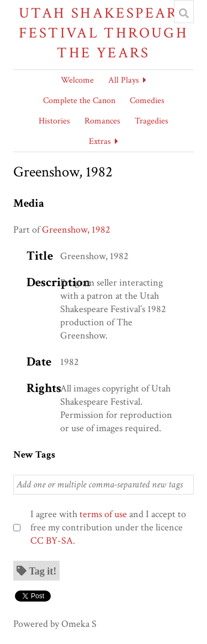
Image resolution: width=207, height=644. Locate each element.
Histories (54, 121)
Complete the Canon (79, 101)
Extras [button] (100, 141)
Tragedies (152, 121)
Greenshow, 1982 (76, 230)
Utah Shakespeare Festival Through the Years (104, 33)
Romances (102, 121)
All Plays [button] (124, 80)
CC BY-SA (52, 541)
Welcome (77, 80)
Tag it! (43, 571)
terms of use (103, 514)
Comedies (147, 101)
